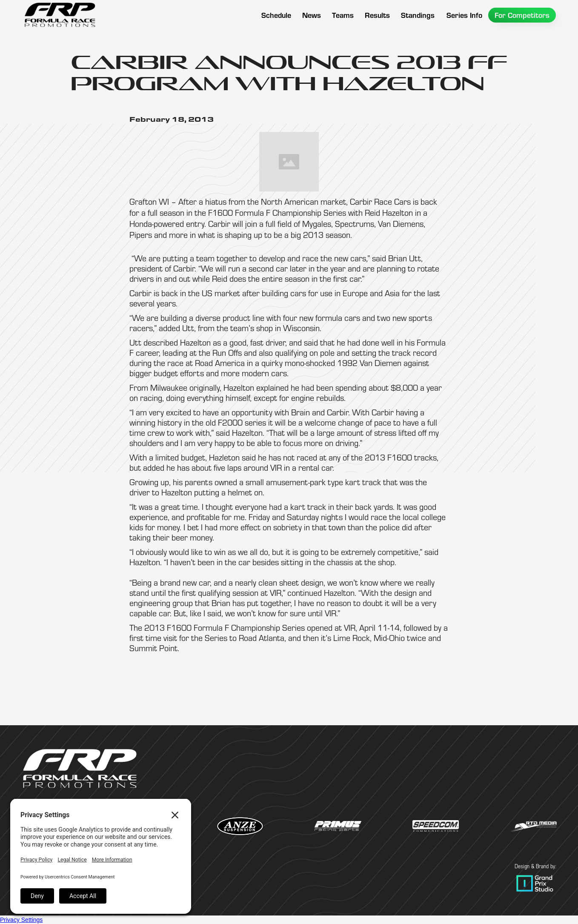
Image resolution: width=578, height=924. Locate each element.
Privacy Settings (21, 920)
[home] (60, 15)
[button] (343, 15)
